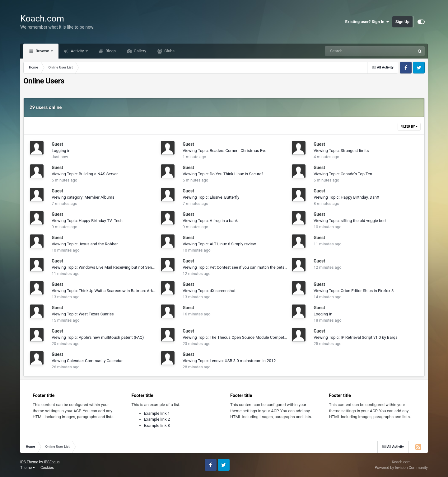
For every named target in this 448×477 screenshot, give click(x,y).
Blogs (110, 51)
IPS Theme (29, 462)
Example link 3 (157, 425)
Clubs (169, 51)
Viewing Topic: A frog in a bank (210, 221)
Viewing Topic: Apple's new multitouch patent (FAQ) (98, 337)
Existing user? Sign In (367, 22)
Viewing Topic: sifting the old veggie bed (350, 221)
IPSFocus (52, 462)
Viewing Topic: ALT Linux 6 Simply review (219, 244)
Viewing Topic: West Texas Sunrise (83, 314)
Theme (28, 468)
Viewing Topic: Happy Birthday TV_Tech (87, 221)
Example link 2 (157, 419)
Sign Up (402, 22)
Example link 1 (157, 413)
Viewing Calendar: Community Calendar (87, 361)
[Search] (354, 51)
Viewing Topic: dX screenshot (209, 291)
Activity (77, 51)
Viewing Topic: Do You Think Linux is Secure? (223, 174)
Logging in (61, 151)
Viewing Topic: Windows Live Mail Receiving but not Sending (106, 267)
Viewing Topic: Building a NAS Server (85, 174)
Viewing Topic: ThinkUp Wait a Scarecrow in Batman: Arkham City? (111, 291)
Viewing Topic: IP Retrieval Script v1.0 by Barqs (356, 337)
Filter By (409, 127)
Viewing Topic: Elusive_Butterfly (211, 197)
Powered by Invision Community (401, 468)
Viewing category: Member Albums (83, 197)
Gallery (140, 51)
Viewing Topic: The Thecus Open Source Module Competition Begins (244, 337)
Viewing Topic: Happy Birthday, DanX (346, 197)
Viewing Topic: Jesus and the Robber (85, 244)
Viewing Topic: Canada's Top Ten (343, 174)
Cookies (47, 468)
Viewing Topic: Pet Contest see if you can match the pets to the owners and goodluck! (259, 267)
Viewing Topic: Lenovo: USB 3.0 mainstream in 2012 (229, 361)
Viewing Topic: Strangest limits (341, 151)
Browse (42, 51)
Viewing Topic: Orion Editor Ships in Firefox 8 (354, 291)
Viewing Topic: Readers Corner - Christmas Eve (224, 151)
